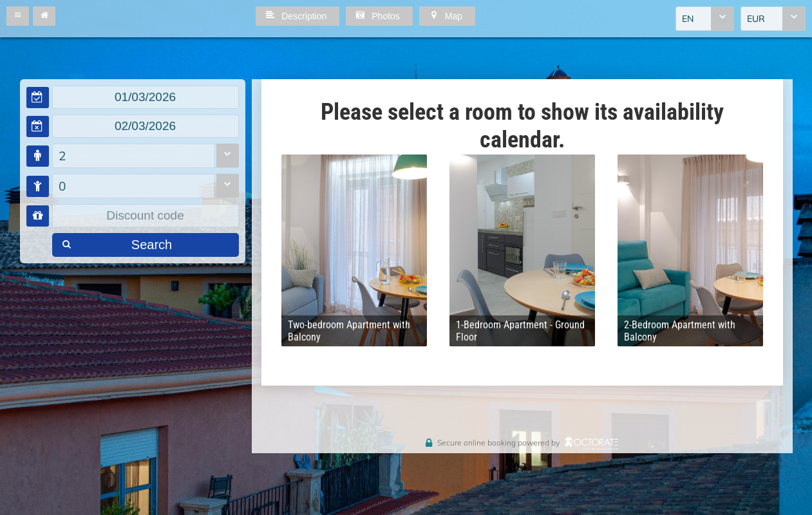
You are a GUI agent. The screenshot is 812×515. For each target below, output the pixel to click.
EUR (756, 19)
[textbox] (146, 97)
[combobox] (705, 19)
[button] (18, 16)
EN (688, 19)
